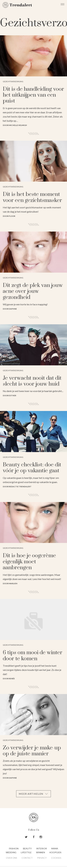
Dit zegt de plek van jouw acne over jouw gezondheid (33, 291)
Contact (27, 858)
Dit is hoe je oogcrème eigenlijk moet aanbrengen (29, 562)
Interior (42, 848)
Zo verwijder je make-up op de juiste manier (32, 751)
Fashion (14, 848)
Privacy (42, 858)
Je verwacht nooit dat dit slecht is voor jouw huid (32, 381)
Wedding (11, 852)
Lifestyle (26, 852)
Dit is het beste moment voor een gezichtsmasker (32, 197)
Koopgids (55, 852)
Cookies (56, 858)
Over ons (12, 858)
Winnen (40, 852)
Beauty (27, 848)
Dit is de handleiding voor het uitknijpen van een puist (33, 95)
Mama (55, 848)
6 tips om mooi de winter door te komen (33, 656)
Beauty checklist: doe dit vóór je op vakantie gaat (32, 468)
